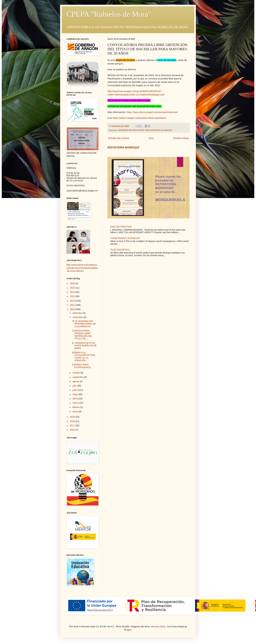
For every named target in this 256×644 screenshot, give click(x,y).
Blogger (128, 630)
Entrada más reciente (119, 138)
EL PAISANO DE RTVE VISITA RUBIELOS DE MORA (84, 346)
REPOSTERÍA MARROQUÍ (123, 147)
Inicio (151, 138)
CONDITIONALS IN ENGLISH (125, 238)
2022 (73, 301)
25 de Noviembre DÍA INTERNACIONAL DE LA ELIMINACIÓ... (84, 324)
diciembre (78, 313)
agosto (76, 381)
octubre (76, 373)
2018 (73, 421)
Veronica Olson (158, 627)
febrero (76, 407)
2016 (73, 430)
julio (75, 386)
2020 (73, 309)
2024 (73, 292)
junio (75, 390)
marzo (76, 403)
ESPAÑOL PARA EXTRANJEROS (81, 366)
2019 (73, 417)
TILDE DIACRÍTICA (120, 250)
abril (75, 399)
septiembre (78, 377)
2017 (73, 425)
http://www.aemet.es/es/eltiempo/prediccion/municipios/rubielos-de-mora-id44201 (82, 268)
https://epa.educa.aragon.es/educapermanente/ (152, 112)
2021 (73, 305)
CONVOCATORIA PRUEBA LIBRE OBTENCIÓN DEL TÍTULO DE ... (82, 335)
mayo (75, 394)
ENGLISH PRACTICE (121, 227)
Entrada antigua (181, 138)
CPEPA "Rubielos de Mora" (109, 14)
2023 (73, 296)
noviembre (78, 317)
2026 (73, 283)
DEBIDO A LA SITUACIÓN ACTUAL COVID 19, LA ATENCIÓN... (84, 356)
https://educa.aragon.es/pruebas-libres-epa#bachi (139, 118)
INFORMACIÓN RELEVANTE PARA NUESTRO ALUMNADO (145, 130)
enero (76, 411)
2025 (73, 288)
